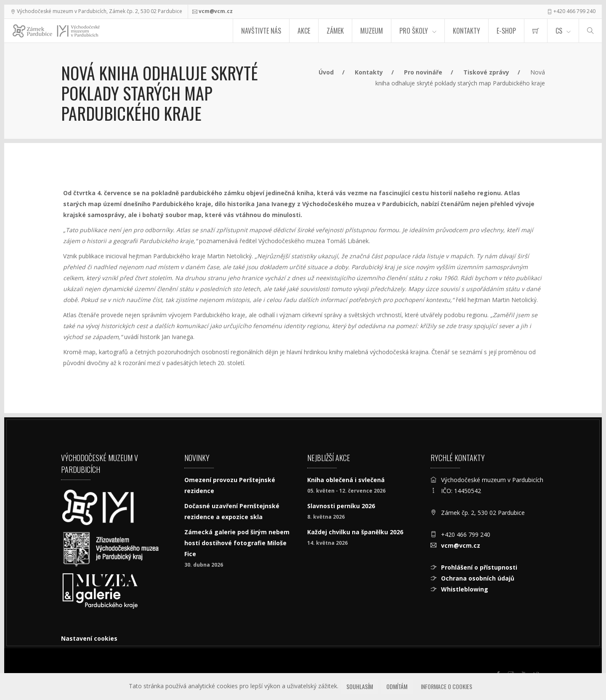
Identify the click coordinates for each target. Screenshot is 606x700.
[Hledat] (590, 31)
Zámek (335, 31)
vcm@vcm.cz (216, 11)
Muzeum (372, 31)
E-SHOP (506, 31)
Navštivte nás (261, 31)
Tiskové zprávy (486, 72)
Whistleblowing (465, 589)
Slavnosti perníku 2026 (341, 506)
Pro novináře (423, 72)
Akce (304, 31)
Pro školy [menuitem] (414, 31)
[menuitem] (536, 31)
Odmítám (397, 686)
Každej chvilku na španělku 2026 (355, 532)
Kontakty (466, 31)
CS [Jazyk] (559, 31)
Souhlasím (360, 686)
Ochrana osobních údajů (478, 578)
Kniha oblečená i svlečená (346, 480)
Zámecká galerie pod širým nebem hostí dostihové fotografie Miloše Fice (237, 543)
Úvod (326, 72)
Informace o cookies (447, 686)
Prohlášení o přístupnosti (479, 567)
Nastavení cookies (89, 638)
